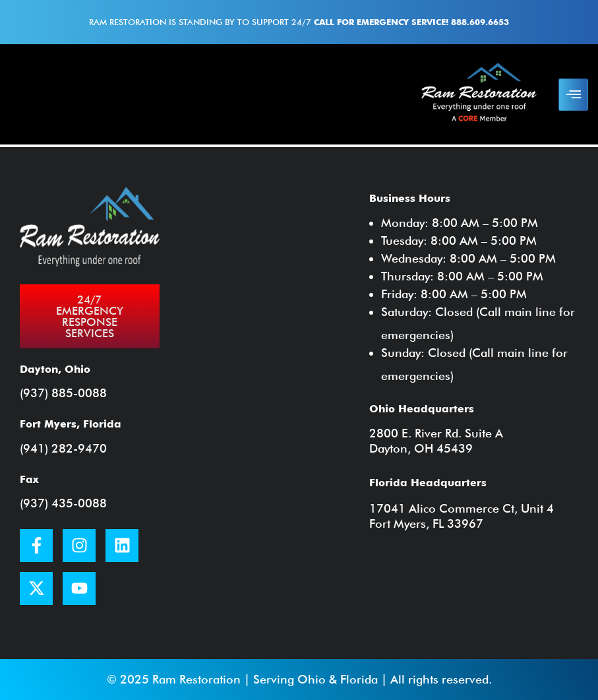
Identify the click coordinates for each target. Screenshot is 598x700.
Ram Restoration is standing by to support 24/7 (299, 22)
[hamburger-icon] (573, 95)
